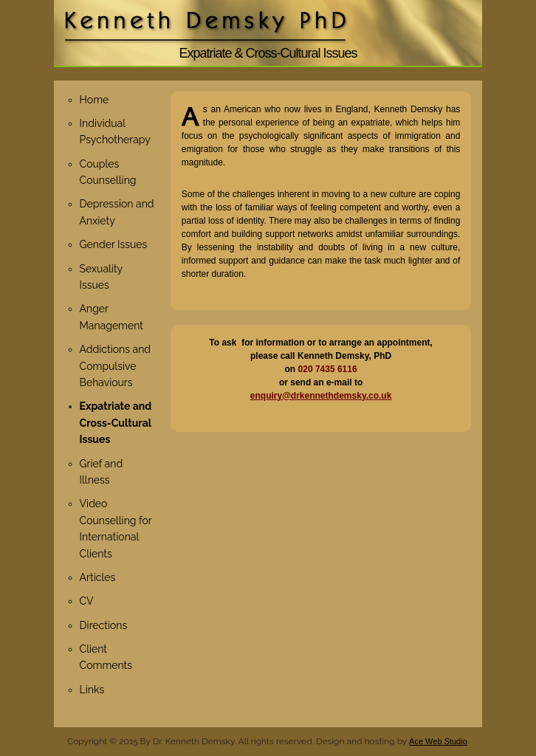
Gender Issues (114, 244)
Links (92, 690)
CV (87, 601)
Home (95, 100)
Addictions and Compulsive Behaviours (115, 366)
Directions (104, 625)
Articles (98, 577)
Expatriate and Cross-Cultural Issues (116, 423)
